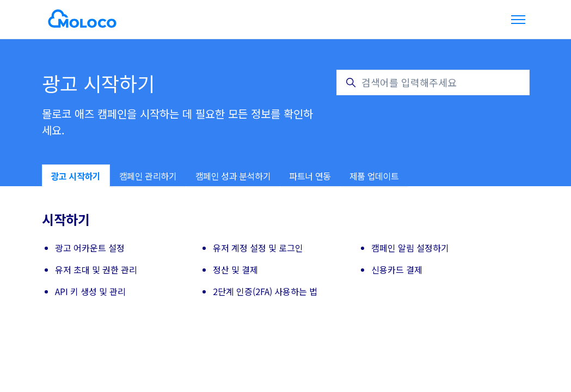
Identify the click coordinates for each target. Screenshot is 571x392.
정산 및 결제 (235, 269)
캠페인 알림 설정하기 (410, 248)
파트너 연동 (310, 176)
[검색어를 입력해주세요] (433, 82)
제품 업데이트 (374, 176)
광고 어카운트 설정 (90, 248)
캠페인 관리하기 (148, 176)
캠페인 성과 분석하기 (233, 176)
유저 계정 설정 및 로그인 (258, 248)
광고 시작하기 (76, 176)
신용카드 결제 (397, 269)
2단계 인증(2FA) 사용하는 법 (265, 291)
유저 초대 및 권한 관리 (96, 269)
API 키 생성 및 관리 (90, 291)
